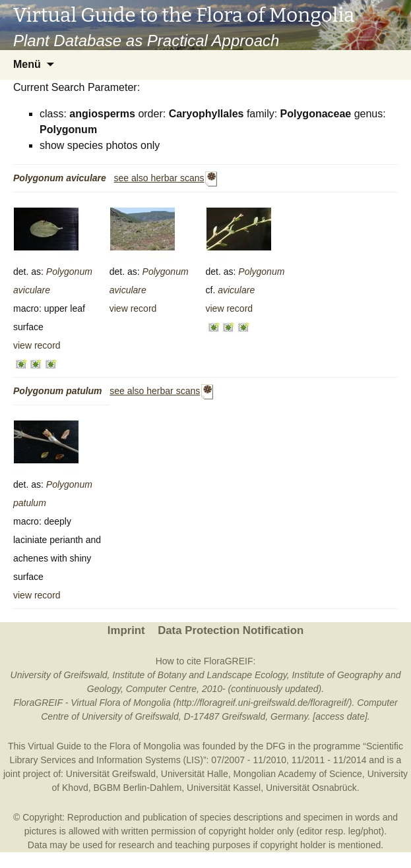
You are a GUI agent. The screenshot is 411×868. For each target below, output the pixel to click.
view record (37, 345)
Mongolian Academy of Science (298, 774)
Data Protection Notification (231, 630)
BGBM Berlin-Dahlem (138, 788)
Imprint (126, 630)
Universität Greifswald (111, 774)
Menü (27, 64)
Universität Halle (195, 774)
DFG (276, 746)
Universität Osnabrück (311, 788)
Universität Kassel (224, 788)
